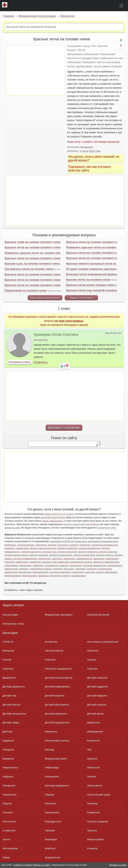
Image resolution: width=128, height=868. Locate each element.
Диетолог (8, 732)
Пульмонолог (52, 812)
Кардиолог (8, 741)
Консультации (10, 615)
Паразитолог (10, 795)
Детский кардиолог (97, 687)
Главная (8, 16)
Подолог (7, 803)
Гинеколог (8, 669)
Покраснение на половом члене (25, 291)
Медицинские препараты (59, 615)
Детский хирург (11, 723)
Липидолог (8, 750)
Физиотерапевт (95, 839)
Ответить (41, 362)
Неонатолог (93, 768)
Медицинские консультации (37, 16)
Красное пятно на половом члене (88, 280)
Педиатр (50, 795)
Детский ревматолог (56, 714)
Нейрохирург (52, 768)
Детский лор (9, 696)
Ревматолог (93, 812)
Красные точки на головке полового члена (33, 242)
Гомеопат (92, 669)
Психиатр (92, 803)
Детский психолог (97, 705)
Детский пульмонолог (14, 714)
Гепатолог (50, 660)
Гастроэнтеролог (54, 651)
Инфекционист (95, 732)
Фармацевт (51, 839)
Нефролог (8, 777)
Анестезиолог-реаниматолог (103, 642)
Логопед (49, 750)
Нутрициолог (52, 777)
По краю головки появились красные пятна (95, 269)
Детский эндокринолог (57, 723)
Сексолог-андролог (98, 822)
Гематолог (93, 651)
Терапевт (50, 831)
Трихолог (92, 831)
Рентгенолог (9, 822)
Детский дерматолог (14, 687)
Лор (89, 750)
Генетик (7, 660)
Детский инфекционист (58, 687)
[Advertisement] (35, 70)
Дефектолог (94, 723)
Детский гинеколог (97, 678)
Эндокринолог (53, 857)
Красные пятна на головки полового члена (33, 247)
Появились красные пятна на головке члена (95, 247)
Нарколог (92, 759)
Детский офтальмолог (57, 705)
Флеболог (50, 848)
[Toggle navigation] (121, 6)
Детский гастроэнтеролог (59, 678)
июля (85, 151)
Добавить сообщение (64, 427)
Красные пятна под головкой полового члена (96, 290)
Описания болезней (98, 615)
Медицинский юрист (56, 759)
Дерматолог (9, 678)
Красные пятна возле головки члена (90, 285)
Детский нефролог (97, 696)
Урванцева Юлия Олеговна (56, 335)
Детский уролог (95, 714)
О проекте (27, 865)
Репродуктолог (53, 822)
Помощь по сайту (41, 865)
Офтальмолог (95, 786)
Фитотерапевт (10, 848)
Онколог (92, 777)
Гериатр (91, 660)
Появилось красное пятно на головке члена (33, 253)
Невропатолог (10, 768)
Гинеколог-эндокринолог (58, 669)
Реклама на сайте (118, 865)
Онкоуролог (9, 786)
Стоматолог (9, 831)
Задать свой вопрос (81, 298)
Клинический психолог (57, 741)
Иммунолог (51, 732)
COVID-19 (8, 642)
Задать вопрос (13, 605)
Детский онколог (12, 705)
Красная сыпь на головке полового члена (32, 264)
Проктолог (51, 803)
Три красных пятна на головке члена (29, 269)
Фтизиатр (92, 848)
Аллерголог (51, 642)
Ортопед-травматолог (57, 786)
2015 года (95, 151)
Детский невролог (55, 696)
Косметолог (93, 741)
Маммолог (8, 759)
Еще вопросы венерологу (45, 298)
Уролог (6, 839)
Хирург (6, 857)
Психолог (8, 812)
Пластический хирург (99, 795)
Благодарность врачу (19, 362)
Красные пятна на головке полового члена (33, 258)
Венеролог (68, 16)
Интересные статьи (13, 624)
